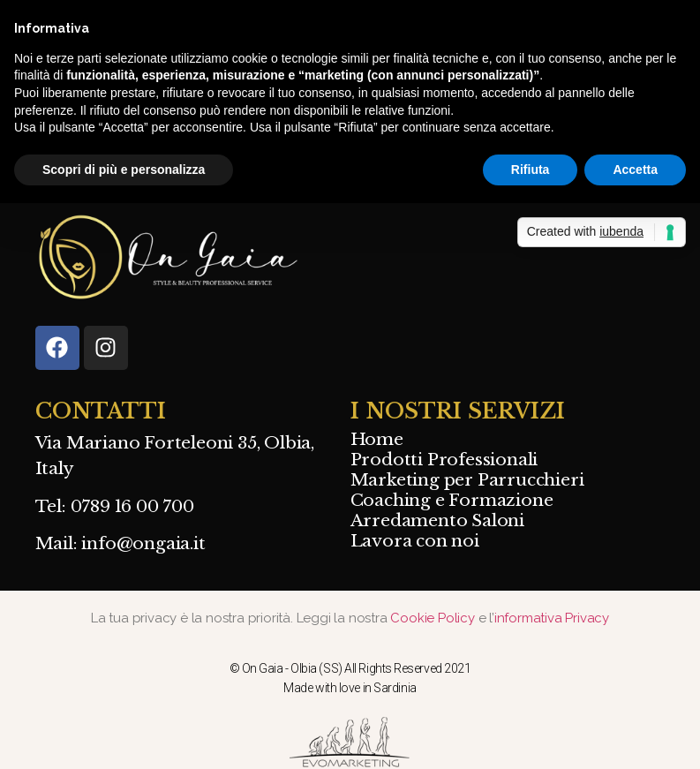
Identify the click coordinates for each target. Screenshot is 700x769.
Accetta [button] (635, 170)
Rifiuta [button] (531, 170)
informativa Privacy (552, 618)
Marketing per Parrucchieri (467, 480)
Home (377, 440)
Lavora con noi (415, 541)
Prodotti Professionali (444, 460)
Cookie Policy (434, 618)
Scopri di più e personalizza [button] (124, 170)
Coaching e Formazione (452, 501)
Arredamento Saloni (437, 521)
